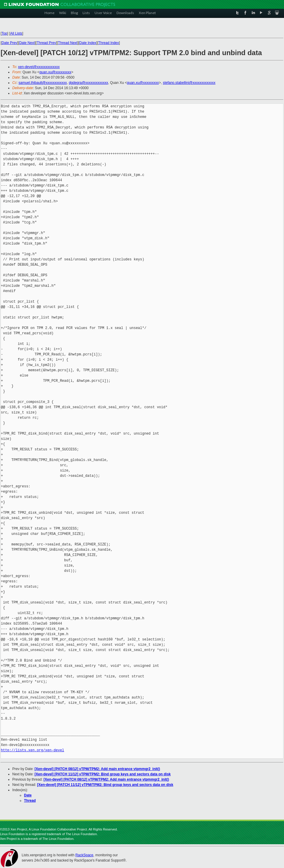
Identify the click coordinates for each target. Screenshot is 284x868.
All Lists (16, 33)
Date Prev (9, 43)
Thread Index (109, 43)
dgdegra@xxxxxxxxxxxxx (88, 83)
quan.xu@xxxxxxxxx (55, 72)
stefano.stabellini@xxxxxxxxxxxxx (189, 83)
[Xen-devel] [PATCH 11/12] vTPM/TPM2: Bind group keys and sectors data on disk (103, 774)
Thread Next (68, 43)
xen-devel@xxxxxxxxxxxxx (39, 67)
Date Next (27, 43)
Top (4, 33)
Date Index (88, 43)
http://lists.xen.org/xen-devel (32, 750)
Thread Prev (46, 43)
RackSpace (84, 855)
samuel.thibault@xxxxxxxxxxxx (43, 83)
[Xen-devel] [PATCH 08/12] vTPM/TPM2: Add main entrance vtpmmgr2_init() (97, 769)
